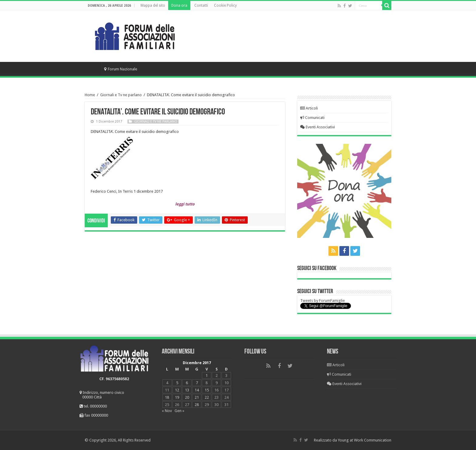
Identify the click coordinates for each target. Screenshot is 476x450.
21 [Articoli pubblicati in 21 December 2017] (197, 397)
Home (93, 68)
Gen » (179, 411)
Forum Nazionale (121, 69)
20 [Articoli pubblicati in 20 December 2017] (187, 397)
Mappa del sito (153, 5)
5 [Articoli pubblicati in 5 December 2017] (177, 383)
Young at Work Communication (365, 440)
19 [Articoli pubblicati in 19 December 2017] (177, 397)
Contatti (201, 5)
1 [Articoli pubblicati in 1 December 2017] (207, 376)
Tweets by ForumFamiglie (323, 301)
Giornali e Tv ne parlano (121, 95)
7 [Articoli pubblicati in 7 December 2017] (197, 383)
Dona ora (179, 5)
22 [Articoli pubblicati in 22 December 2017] (207, 397)
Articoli (309, 108)
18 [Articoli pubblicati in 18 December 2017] (167, 397)
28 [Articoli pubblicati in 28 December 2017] (197, 405)
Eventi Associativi (318, 127)
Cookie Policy (225, 5)
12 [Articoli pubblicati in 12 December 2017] (177, 390)
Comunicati (312, 118)
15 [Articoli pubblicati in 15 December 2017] (207, 390)
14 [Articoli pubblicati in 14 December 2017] (197, 390)
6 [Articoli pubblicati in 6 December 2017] (187, 383)
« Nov (167, 411)
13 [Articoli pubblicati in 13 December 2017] (187, 390)
